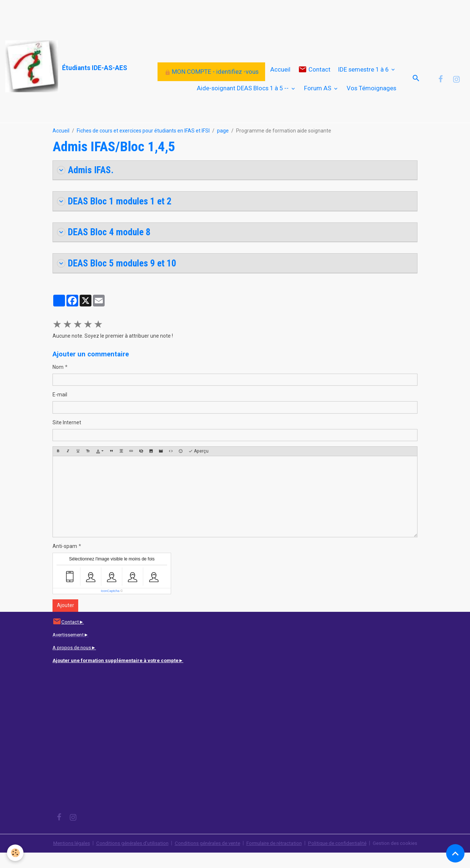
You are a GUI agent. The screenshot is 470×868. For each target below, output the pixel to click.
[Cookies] (16, 853)
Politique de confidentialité (345, 858)
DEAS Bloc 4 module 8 (105, 247)
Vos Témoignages (371, 95)
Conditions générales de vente (206, 858)
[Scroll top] (455, 853)
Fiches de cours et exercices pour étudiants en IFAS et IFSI (143, 145)
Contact (314, 77)
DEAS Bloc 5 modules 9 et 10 (118, 278)
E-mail (60, 410)
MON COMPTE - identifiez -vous (211, 79)
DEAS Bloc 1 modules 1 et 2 (116, 216)
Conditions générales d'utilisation (126, 858)
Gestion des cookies (404, 858)
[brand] (49, 67)
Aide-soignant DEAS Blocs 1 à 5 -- (243, 95)
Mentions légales (62, 858)
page (223, 145)
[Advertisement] (134, 17)
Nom (58, 382)
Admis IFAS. (86, 184)
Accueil (280, 76)
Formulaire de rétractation (277, 858)
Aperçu (198, 467)
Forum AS (318, 95)
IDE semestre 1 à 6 (364, 76)
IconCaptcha (110, 606)
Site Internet (67, 438)
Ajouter (66, 621)
